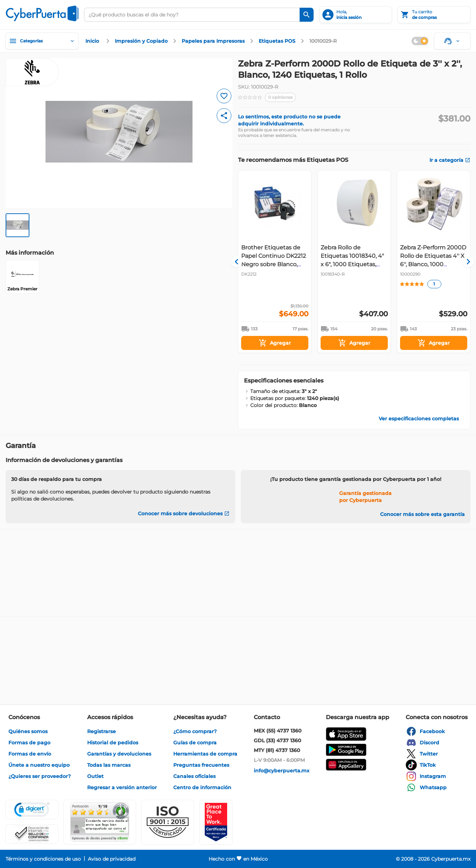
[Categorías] (42, 41)
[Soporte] (452, 41)
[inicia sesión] (356, 15)
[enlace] (93, 41)
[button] (168, 822)
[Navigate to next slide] (465, 262)
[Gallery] (354, 262)
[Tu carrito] (434, 15)
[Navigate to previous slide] (243, 262)
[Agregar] (275, 343)
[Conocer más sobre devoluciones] (184, 514)
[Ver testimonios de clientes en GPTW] (216, 822)
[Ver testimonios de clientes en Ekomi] (100, 822)
